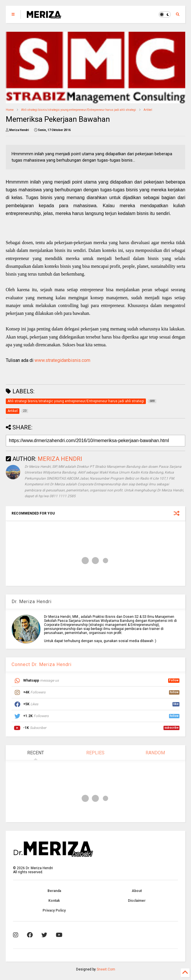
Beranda (54, 891)
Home (10, 110)
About (137, 891)
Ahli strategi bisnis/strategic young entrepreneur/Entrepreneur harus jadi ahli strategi (79, 110)
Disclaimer (137, 901)
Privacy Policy (54, 910)
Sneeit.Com (106, 969)
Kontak (54, 901)
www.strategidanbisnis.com (62, 360)
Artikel (148, 110)
